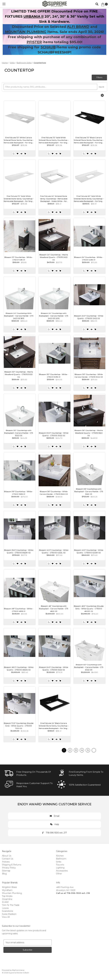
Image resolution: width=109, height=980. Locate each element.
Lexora (5, 908)
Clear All (101, 87)
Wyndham (7, 890)
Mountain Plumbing (12, 893)
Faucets (60, 865)
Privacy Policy (9, 868)
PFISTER (34, 42)
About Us (7, 856)
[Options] (102, 95)
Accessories (62, 871)
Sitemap (6, 871)
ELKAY (5, 902)
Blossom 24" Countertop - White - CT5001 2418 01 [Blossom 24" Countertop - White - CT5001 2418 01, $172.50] (89, 259)
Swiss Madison (9, 914)
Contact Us (8, 859)
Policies (6, 862)
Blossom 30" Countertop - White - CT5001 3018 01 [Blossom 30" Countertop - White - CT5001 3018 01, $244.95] (54, 376)
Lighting (60, 868)
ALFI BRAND (78, 27)
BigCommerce (18, 970)
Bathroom (61, 859)
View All (6, 917)
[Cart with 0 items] (104, 4)
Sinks (59, 862)
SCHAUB (48, 47)
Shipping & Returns (12, 865)
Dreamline (7, 899)
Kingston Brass (9, 887)
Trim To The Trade (11, 905)
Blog (4, 874)
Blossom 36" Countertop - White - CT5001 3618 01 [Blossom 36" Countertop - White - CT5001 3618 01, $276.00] (19, 493)
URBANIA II (33, 16)
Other (59, 874)
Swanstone (8, 911)
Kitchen (60, 856)
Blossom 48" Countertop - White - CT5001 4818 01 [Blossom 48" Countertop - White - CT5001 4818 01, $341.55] (19, 610)
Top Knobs (7, 896)
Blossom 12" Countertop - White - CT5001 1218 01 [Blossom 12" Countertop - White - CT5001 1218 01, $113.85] (19, 259)
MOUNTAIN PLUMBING (26, 32)
